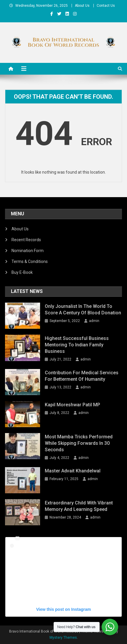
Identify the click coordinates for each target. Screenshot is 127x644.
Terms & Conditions (30, 261)
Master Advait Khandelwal (73, 471)
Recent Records (26, 240)
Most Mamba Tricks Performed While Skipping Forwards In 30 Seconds (79, 443)
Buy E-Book (22, 272)
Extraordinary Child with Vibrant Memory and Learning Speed (79, 506)
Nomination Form (28, 251)
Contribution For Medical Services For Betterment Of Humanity (82, 376)
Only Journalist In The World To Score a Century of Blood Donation (83, 310)
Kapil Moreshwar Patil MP (72, 405)
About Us (82, 6)
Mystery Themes (63, 638)
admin (94, 321)
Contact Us (106, 6)
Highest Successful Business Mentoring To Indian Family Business (77, 345)
